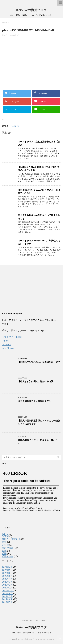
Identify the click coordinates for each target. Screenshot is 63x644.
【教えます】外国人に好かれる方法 (36, 381)
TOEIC (5, 536)
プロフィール (40, 621)
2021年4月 (7, 567)
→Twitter (6, 344)
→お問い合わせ (10, 348)
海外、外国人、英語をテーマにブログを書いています (32, 633)
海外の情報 (8, 548)
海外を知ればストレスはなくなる (35, 401)
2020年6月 (7, 573)
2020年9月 (7, 570)
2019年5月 (7, 602)
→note (5, 341)
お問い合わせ (27, 621)
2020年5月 (7, 576)
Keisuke (15, 126)
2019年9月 (7, 594)
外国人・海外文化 (11, 539)
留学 (4, 551)
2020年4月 (7, 579)
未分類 (5, 545)
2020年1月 (7, 588)
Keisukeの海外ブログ (32, 10)
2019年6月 (7, 599)
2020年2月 (7, 585)
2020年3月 (7, 582)
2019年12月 (8, 591)
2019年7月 (7, 596)
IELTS (5, 534)
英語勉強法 (8, 556)
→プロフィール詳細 (12, 337)
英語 (4, 554)
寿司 (4, 542)
